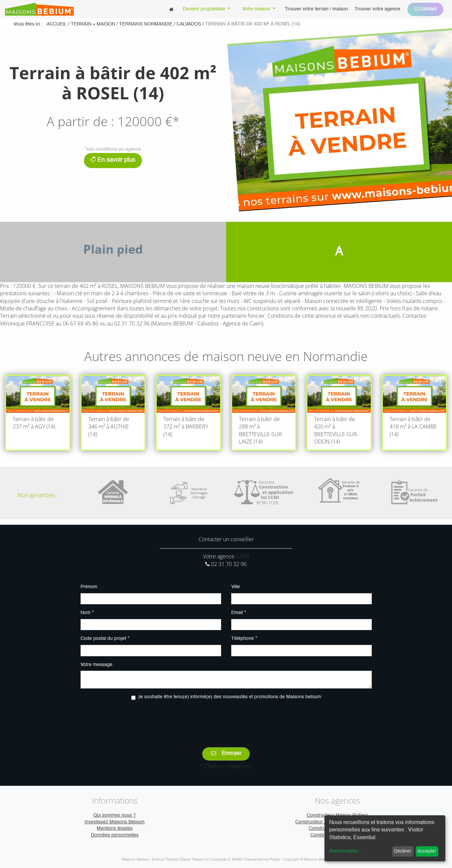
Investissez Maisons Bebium (115, 822)
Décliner (403, 851)
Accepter (427, 851)
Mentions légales (115, 828)
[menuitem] (171, 9)
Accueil (57, 24)
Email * (239, 613)
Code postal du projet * (105, 639)
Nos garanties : (38, 495)
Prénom (89, 587)
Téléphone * (244, 639)
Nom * (87, 613)
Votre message (96, 665)
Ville (236, 587)
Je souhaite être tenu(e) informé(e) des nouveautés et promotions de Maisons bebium (230, 697)
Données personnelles (115, 835)
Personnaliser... (346, 851)
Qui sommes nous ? (115, 815)
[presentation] (226, 719)
